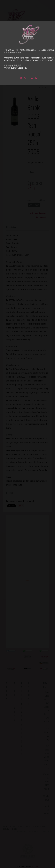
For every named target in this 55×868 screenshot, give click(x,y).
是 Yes (24, 78)
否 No (34, 78)
